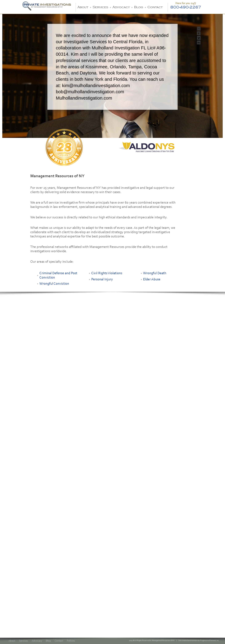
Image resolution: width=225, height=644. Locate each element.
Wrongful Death (155, 273)
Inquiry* (14, 584)
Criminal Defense (15, 432)
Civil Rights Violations (107, 273)
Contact (155, 7)
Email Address (18, 575)
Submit (20, 621)
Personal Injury (102, 280)
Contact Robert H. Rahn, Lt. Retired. (23, 365)
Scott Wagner (84, 347)
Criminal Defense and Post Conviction (58, 276)
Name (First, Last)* (21, 557)
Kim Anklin (49, 347)
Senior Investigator (87, 352)
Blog (139, 7)
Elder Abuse (152, 280)
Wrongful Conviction (54, 284)
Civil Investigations (16, 428)
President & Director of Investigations (22, 356)
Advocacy (121, 7)
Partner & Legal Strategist (52, 353)
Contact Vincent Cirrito (122, 366)
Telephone (15, 566)
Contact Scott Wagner (89, 366)
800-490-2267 (186, 7)
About (83, 7)
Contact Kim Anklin (55, 367)
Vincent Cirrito (117, 347)
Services (100, 7)
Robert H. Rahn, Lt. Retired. (21, 349)
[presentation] (32, 610)
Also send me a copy (24, 601)
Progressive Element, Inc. (210, 641)
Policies (71, 641)
